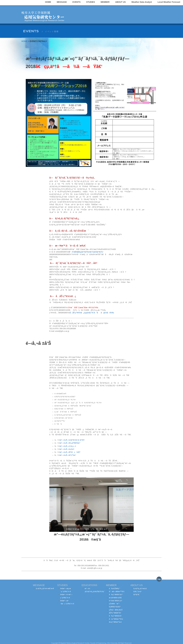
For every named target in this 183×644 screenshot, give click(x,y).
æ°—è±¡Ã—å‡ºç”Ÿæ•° (68, 452)
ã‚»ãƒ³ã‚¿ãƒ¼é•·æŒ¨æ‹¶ (45, 585)
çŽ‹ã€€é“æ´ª (114, 600)
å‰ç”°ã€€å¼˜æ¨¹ (116, 591)
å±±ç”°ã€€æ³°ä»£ (115, 619)
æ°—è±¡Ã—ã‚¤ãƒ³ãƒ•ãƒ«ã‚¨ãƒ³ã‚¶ (72, 437)
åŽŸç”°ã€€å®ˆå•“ (115, 610)
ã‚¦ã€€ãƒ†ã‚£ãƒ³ (115, 603)
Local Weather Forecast (147, 15)
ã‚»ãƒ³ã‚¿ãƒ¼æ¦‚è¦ (141, 585)
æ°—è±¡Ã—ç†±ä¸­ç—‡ (68, 443)
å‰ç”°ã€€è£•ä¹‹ (115, 613)
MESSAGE (95, 9)
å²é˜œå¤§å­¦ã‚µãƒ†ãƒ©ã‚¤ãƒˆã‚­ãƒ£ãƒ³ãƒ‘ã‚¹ (86, 249)
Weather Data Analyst (120, 15)
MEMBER (138, 9)
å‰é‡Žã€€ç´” (115, 585)
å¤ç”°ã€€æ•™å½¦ (116, 616)
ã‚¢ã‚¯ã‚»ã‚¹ (137, 588)
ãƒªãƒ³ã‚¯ (137, 591)
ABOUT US (153, 9)
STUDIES (124, 9)
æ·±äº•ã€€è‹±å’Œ (115, 594)
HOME (81, 9)
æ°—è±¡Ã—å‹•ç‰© (67, 446)
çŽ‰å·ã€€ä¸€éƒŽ (116, 607)
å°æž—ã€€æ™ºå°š (117, 588)
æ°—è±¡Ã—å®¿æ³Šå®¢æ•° (70, 440)
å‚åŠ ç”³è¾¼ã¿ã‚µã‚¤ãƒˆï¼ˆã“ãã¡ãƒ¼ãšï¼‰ (92, 309)
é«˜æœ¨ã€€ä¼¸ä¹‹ (116, 597)
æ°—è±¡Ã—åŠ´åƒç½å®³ (70, 449)
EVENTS (110, 9)
